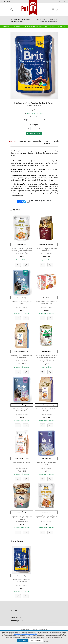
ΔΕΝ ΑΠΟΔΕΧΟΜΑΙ (36, 641)
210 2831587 (7, 2)
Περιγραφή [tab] (13, 141)
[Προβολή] (42, 263)
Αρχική (39, 19)
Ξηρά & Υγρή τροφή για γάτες (49, 21)
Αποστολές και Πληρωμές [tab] (47, 141)
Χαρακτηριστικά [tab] (25, 141)
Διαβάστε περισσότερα (57, 637)
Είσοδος (64, 2)
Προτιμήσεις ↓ (47, 641)
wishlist (56, 2)
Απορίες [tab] (56, 141)
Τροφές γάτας (53, 19)
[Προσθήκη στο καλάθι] (18, 263)
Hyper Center (43, 630)
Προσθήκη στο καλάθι (34, 134)
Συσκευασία (34, 117)
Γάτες (45, 19)
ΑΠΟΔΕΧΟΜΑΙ (23, 641)
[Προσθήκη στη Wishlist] (26, 263)
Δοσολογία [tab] (37, 141)
